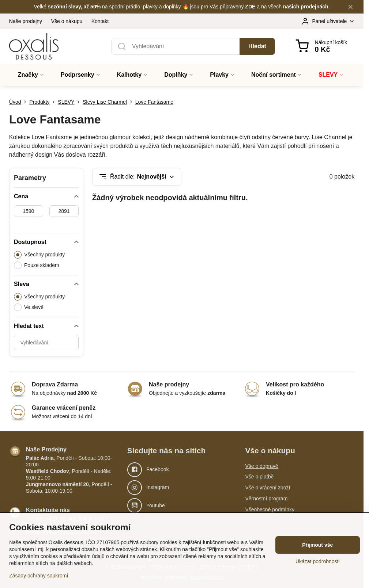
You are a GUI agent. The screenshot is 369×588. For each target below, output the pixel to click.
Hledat (257, 46)
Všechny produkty (39, 255)
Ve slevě (29, 307)
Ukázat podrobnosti (318, 561)
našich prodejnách (306, 7)
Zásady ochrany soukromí (39, 576)
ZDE (250, 7)
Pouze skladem (37, 265)
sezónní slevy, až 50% (74, 7)
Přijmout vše (317, 545)
